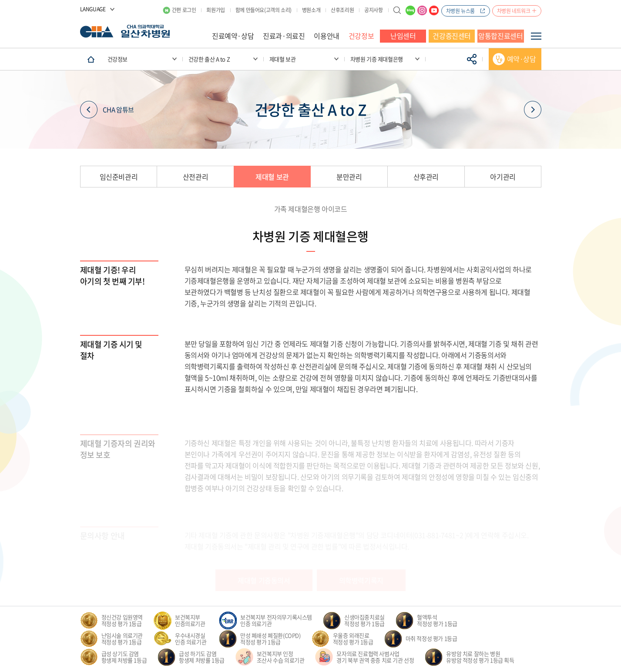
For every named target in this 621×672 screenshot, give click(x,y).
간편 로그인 (184, 10)
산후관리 (426, 177)
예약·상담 (522, 59)
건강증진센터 (452, 36)
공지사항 (373, 10)
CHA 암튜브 (107, 110)
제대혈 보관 (272, 177)
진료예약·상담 (233, 36)
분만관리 (349, 177)
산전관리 (195, 177)
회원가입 (215, 10)
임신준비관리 (119, 177)
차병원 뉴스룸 (460, 11)
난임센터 (403, 36)
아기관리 (503, 177)
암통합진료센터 (500, 36)
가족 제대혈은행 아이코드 (311, 209)
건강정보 (361, 36)
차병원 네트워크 (514, 11)
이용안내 (326, 36)
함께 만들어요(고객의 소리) (264, 10)
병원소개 (311, 10)
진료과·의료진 (284, 36)
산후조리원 (342, 10)
